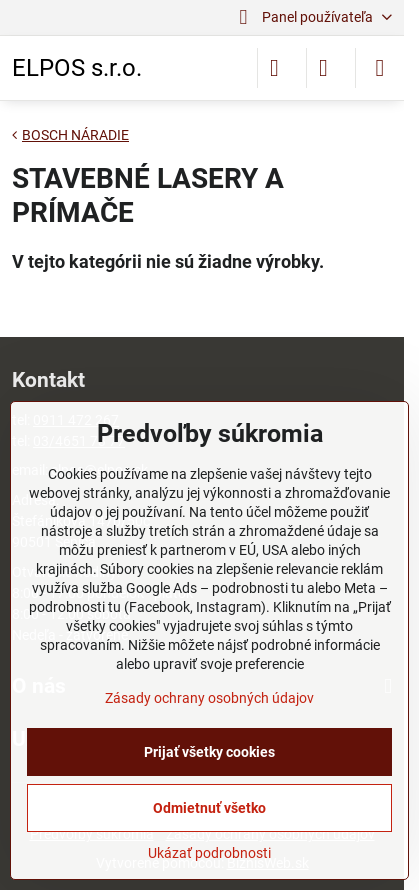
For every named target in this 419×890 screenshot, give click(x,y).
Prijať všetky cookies (209, 752)
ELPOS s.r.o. (77, 68)
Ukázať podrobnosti (209, 853)
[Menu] (380, 68)
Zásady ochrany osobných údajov (209, 698)
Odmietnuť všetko (209, 808)
